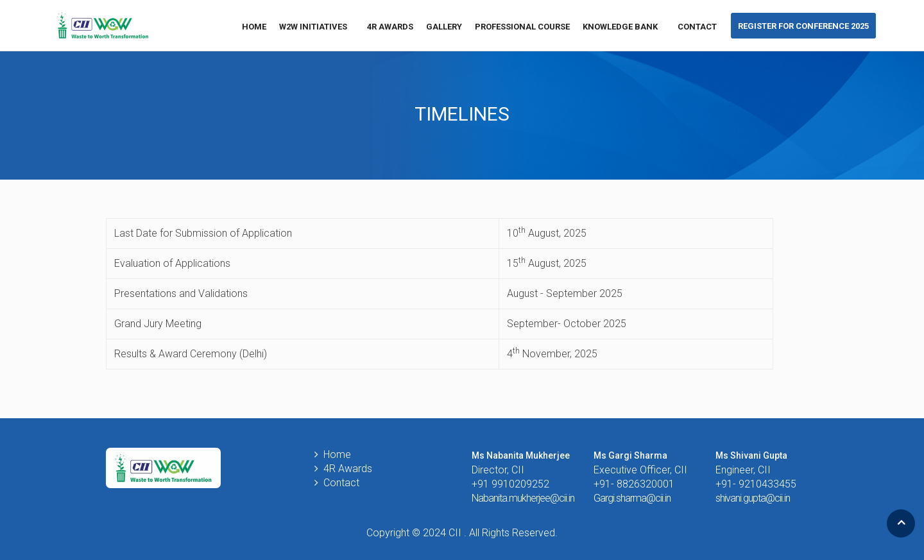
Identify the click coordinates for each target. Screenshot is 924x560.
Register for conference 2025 (803, 26)
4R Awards (390, 27)
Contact (697, 27)
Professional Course (522, 27)
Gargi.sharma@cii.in (632, 498)
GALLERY (444, 27)
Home (254, 27)
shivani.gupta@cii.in (753, 498)
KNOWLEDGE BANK (624, 27)
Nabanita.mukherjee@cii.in (523, 498)
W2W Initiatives (317, 27)
